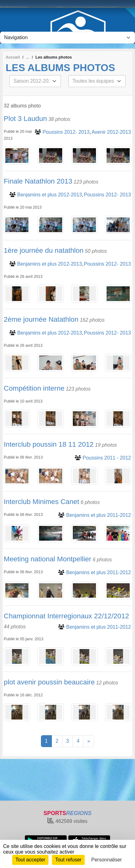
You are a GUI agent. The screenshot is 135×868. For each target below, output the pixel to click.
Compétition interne (34, 388)
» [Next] (89, 741)
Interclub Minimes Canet (41, 502)
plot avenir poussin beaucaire (49, 682)
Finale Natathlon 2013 (38, 181)
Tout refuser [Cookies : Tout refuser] (68, 860)
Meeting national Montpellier (47, 559)
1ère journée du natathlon (44, 250)
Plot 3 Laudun (25, 119)
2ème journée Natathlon (41, 319)
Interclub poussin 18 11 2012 (49, 444)
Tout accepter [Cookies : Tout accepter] (30, 860)
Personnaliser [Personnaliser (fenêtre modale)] (107, 860)
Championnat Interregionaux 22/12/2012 (66, 616)
